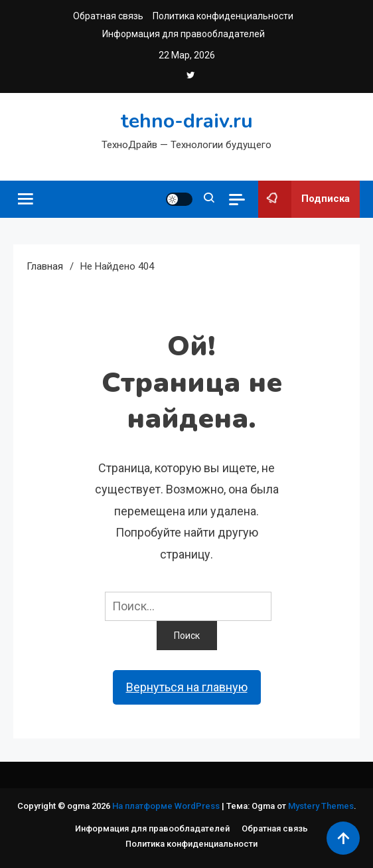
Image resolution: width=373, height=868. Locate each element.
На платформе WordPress (167, 806)
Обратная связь (108, 16)
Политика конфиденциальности (223, 16)
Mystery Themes (321, 806)
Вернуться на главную (187, 687)
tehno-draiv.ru (187, 121)
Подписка (304, 199)
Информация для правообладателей (184, 34)
